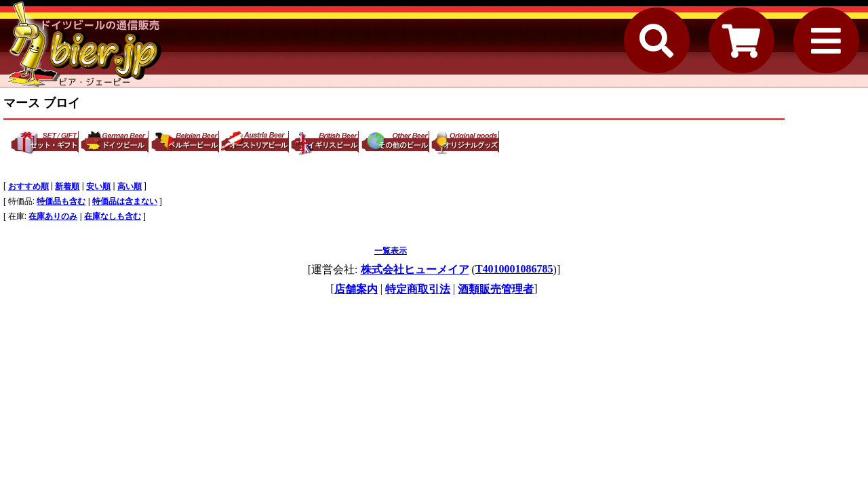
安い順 (98, 186)
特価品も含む (61, 201)
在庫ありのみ (53, 216)
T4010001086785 (514, 269)
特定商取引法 (418, 289)
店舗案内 (356, 289)
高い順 (130, 186)
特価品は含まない (125, 201)
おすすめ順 (28, 186)
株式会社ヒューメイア (415, 269)
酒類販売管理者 (496, 289)
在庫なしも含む (113, 216)
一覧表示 (391, 251)
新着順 (67, 186)
